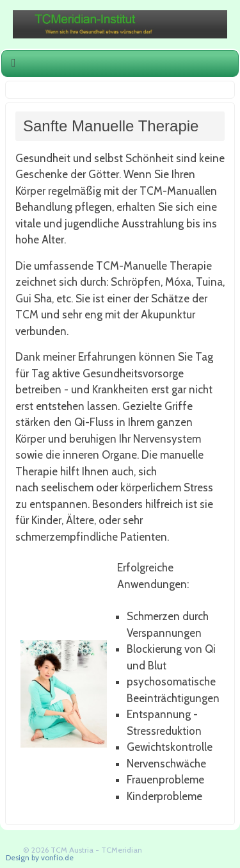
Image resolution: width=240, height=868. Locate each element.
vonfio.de (57, 857)
